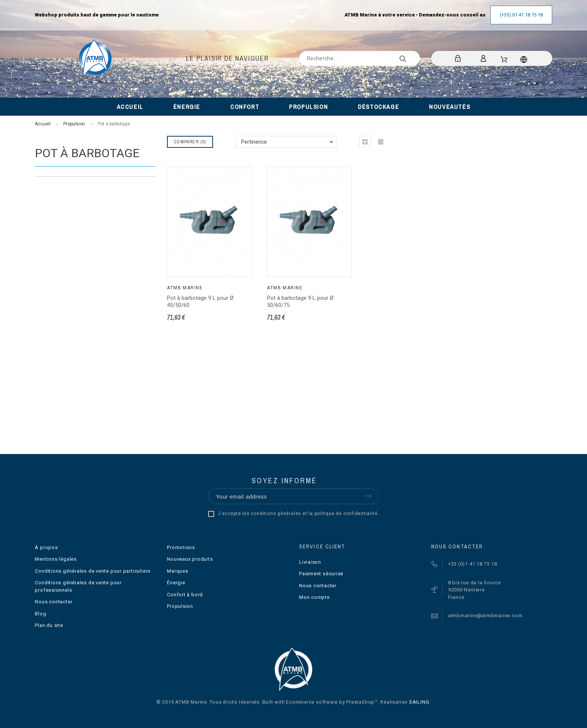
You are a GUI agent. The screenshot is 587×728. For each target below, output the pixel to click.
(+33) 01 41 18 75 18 (521, 15)
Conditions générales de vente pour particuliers (93, 571)
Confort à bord (185, 595)
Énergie (176, 583)
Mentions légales (56, 559)
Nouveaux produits (190, 559)
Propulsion (180, 606)
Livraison (310, 562)
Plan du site (49, 625)
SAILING (419, 702)
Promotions (181, 547)
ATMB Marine (185, 288)
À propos (46, 547)
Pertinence (254, 142)
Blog (40, 614)
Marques (177, 571)
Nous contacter (54, 602)
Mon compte (314, 597)
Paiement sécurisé (321, 574)
